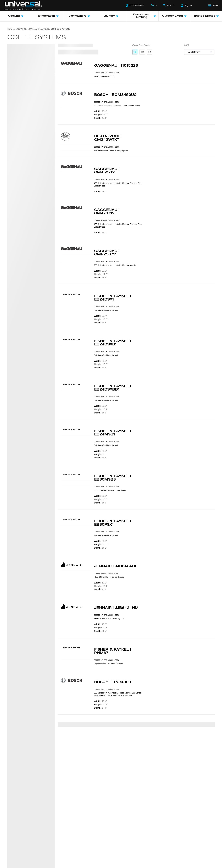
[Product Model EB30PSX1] (76, 528)
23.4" (101, 111)
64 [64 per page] (150, 52)
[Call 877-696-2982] (135, 5)
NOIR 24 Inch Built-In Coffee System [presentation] (109, 619)
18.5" (101, 544)
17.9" (101, 115)
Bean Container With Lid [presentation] (104, 76)
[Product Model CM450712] (76, 177)
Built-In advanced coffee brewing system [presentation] (111, 151)
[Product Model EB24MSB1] (76, 438)
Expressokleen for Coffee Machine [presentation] (108, 664)
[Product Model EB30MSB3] (76, 483)
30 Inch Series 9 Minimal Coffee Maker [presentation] (110, 490)
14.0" (101, 118)
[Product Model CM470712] (76, 218)
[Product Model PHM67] (76, 657)
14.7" (101, 705)
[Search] (169, 5)
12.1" (101, 586)
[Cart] (154, 5)
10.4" (101, 701)
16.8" (101, 278)
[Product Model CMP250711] (76, 258)
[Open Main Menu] (214, 5)
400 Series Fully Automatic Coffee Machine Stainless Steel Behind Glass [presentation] (118, 185)
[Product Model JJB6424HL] (76, 573)
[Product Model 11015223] (76, 70)
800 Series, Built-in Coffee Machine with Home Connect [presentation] (117, 106)
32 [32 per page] (142, 52)
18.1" (101, 409)
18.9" (101, 322)
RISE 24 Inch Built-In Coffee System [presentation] (109, 577)
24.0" (101, 191)
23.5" (101, 361)
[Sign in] (186, 5)
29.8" (101, 541)
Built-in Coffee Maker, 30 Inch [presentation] (106, 535)
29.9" (101, 496)
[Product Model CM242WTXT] (76, 148)
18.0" (101, 319)
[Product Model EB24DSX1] (76, 303)
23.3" (101, 271)
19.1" (101, 548)
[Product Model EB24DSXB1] (76, 348)
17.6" (101, 708)
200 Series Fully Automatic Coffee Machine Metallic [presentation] (115, 265)
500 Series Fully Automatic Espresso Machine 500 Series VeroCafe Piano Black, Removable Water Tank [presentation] (118, 694)
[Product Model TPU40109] (76, 693)
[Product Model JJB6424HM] (76, 615)
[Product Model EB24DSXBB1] (76, 393)
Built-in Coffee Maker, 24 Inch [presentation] (106, 310)
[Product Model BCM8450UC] (76, 103)
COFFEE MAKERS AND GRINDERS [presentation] (107, 73)
